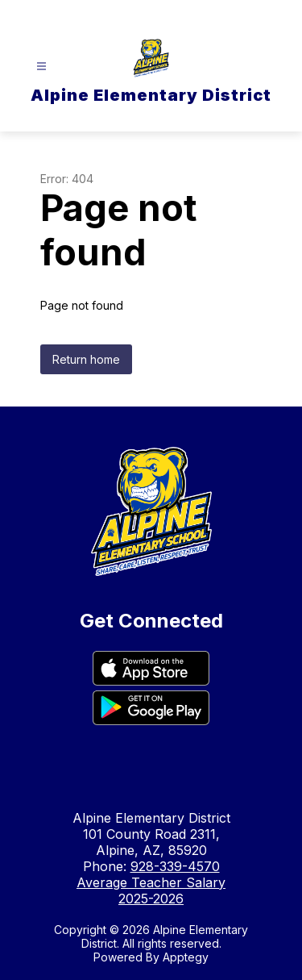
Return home (86, 359)
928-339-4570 (175, 866)
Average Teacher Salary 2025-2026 (151, 890)
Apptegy (186, 957)
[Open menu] (41, 67)
